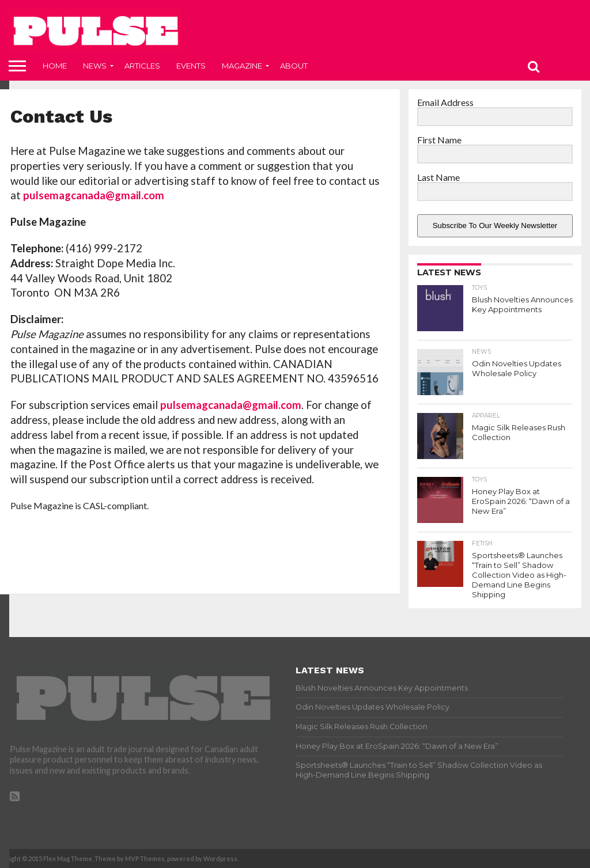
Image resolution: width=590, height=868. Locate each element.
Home (55, 66)
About (294, 66)
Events (191, 66)
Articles (142, 66)
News (95, 66)
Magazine (242, 66)
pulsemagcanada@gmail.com (94, 195)
